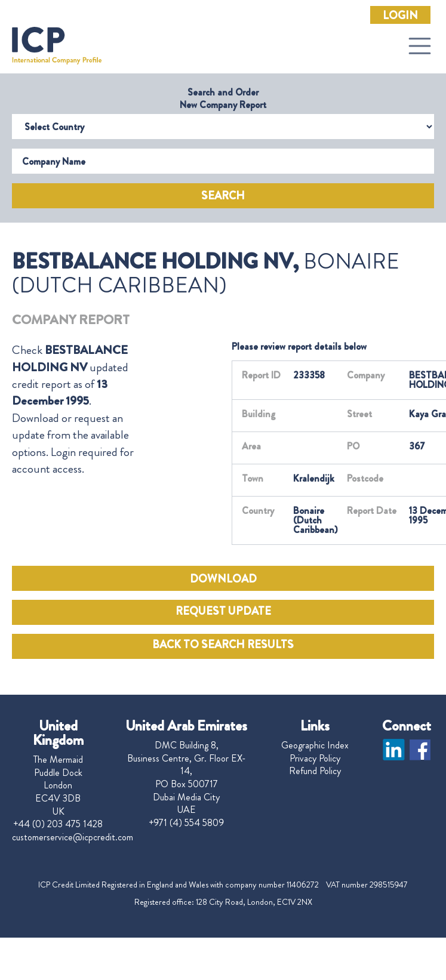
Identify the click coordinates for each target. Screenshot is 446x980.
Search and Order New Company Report (223, 98)
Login (400, 16)
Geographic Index (315, 745)
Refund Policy (315, 771)
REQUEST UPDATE (223, 611)
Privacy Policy (315, 759)
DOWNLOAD (223, 579)
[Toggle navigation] (420, 46)
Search (223, 196)
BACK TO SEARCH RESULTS (223, 645)
